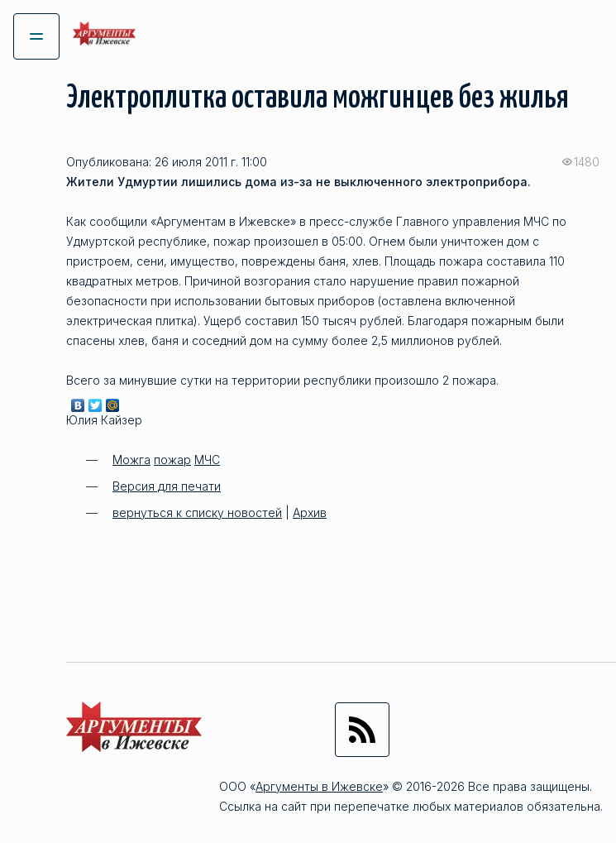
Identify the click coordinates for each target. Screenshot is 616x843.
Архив (310, 513)
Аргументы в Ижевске (319, 786)
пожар (172, 460)
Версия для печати (167, 486)
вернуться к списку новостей (197, 513)
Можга (131, 460)
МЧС (207, 460)
